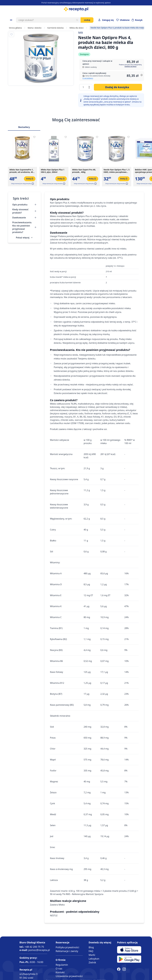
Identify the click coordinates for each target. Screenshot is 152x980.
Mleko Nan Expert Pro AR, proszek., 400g (84, 171)
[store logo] (76, 9)
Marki (92, 955)
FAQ (91, 951)
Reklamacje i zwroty (67, 951)
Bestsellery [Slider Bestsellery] (24, 127)
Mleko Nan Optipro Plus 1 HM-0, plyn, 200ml (53, 171)
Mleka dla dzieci (77, 28)
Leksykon (94, 959)
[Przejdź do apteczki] (123, 20)
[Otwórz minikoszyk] (137, 20)
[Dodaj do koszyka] (118, 87)
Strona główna (15, 28)
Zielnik (92, 962)
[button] (32, 184)
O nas (59, 969)
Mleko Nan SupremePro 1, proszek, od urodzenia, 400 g (22, 171)
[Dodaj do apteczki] (11, 34)
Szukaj (87, 20)
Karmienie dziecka (56, 28)
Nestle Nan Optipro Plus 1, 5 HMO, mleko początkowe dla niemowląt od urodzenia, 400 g (117, 171)
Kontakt (60, 972)
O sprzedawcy (88, 78)
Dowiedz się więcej (130, 66)
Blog (91, 947)
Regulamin (62, 965)
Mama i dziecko (35, 28)
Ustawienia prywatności (69, 976)
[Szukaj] (77, 20)
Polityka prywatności (67, 947)
